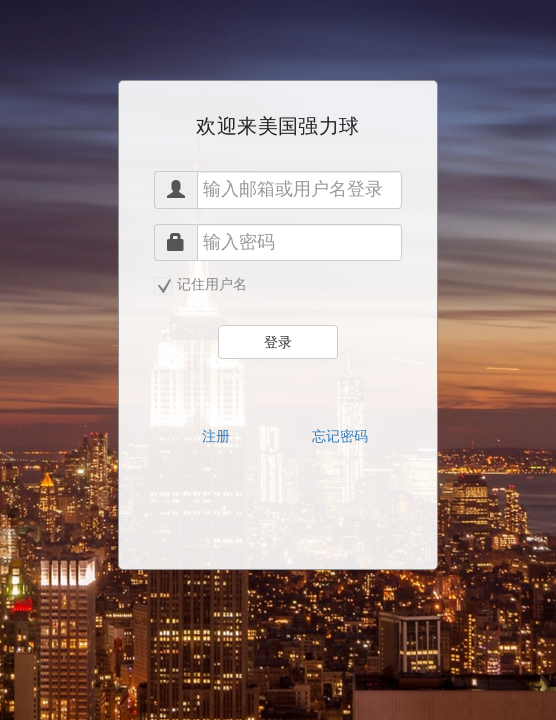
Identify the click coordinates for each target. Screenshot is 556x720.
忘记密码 (340, 436)
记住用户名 (200, 285)
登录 (278, 342)
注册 (216, 436)
